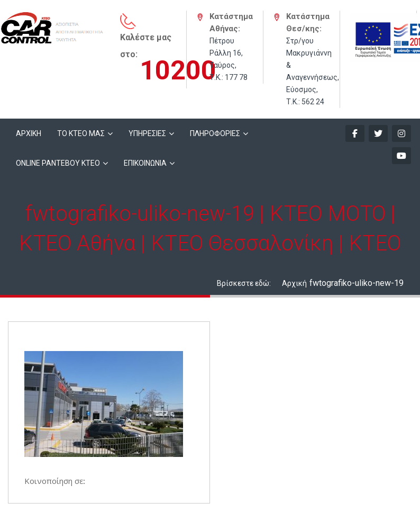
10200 (178, 70)
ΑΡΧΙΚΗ (29, 133)
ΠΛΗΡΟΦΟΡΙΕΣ (215, 133)
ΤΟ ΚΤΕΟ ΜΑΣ (81, 133)
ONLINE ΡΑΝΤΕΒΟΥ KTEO (58, 163)
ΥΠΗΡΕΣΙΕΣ (147, 133)
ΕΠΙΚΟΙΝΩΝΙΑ (145, 163)
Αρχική (294, 283)
